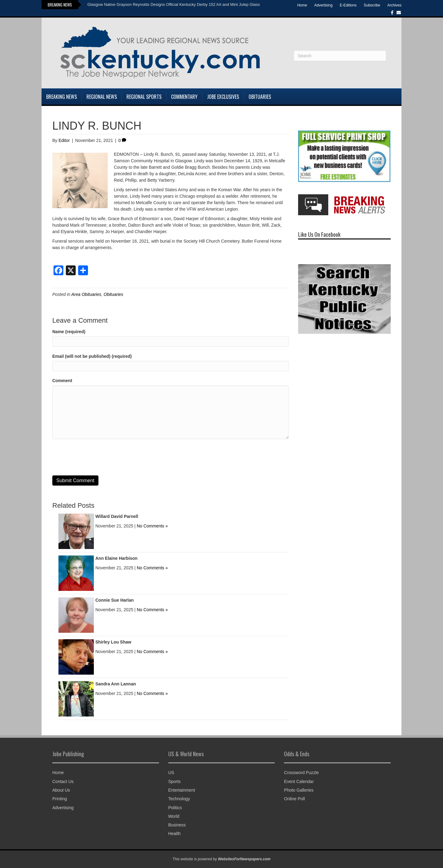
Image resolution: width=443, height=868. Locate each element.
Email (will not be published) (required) (92, 356)
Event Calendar (299, 781)
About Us (61, 790)
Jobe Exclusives (223, 97)
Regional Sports (144, 97)
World (174, 816)
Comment (62, 381)
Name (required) (69, 332)
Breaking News (62, 97)
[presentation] (99, 457)
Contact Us (63, 781)
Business (177, 825)
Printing (60, 799)
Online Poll (294, 799)
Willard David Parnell (117, 516)
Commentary (184, 97)
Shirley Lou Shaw (113, 642)
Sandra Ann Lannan (116, 684)
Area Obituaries (86, 294)
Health (174, 834)
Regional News (102, 97)
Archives (394, 5)
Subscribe (372, 5)
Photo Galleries (299, 790)
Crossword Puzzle (301, 773)
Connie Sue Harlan (114, 600)
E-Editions (348, 5)
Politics (175, 808)
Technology (179, 799)
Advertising (323, 5)
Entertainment (182, 790)
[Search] (340, 56)
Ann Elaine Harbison (116, 558)
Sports (174, 781)
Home (302, 5)
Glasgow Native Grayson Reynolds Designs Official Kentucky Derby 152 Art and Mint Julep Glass (174, 4)
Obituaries (260, 97)
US (171, 773)
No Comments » (152, 526)
